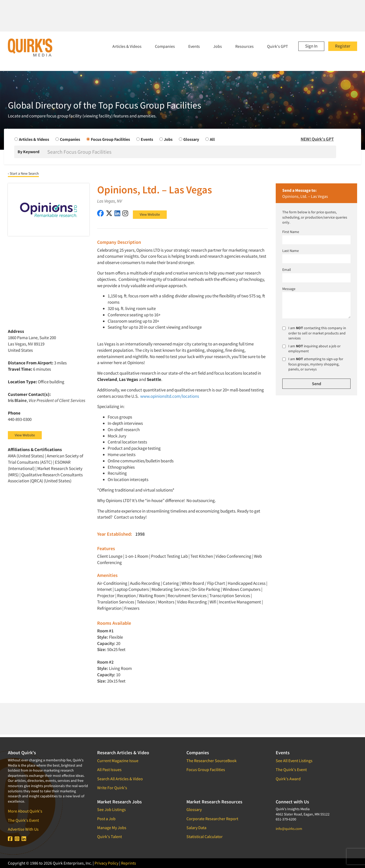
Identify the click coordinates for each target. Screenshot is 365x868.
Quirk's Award (288, 779)
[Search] (191, 152)
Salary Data (196, 828)
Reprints (129, 863)
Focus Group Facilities (206, 769)
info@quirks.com (289, 829)
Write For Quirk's (112, 788)
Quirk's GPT (278, 46)
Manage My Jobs (112, 828)
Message (289, 289)
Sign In (311, 46)
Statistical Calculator (205, 836)
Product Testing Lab (169, 556)
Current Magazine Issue (118, 761)
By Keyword (28, 152)
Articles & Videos (127, 46)
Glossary (194, 809)
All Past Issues (109, 769)
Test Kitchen (202, 556)
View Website (150, 214)
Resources (244, 46)
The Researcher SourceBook (212, 761)
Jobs (218, 46)
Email (287, 270)
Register (343, 46)
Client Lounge (110, 556)
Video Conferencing (233, 556)
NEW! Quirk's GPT (317, 139)
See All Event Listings (294, 761)
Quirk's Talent (109, 836)
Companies (165, 46)
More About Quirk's (25, 811)
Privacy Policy (106, 863)
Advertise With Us (23, 829)
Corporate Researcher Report (212, 819)
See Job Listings (111, 809)
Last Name (291, 251)
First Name (291, 232)
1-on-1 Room (137, 556)
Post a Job (106, 819)
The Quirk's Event (23, 820)
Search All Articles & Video (120, 779)
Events (194, 46)
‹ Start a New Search (23, 173)
